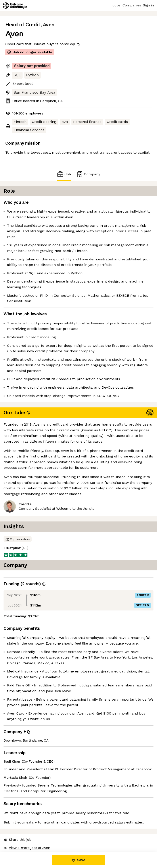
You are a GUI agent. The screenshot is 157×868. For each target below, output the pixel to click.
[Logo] (15, 6)
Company (88, 174)
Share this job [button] (17, 840)
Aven (49, 25)
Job (64, 174)
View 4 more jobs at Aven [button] (27, 848)
